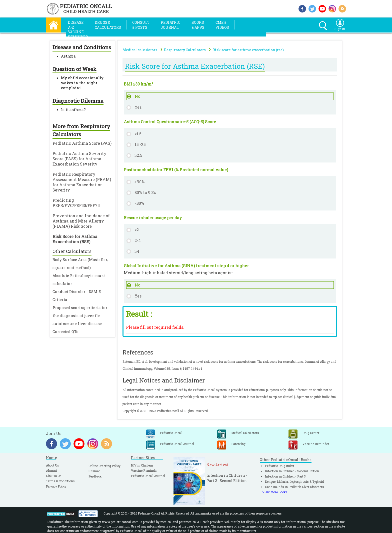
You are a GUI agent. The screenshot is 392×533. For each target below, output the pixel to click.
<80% (139, 203)
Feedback (95, 476)
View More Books (275, 492)
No (137, 96)
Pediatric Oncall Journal (148, 476)
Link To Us (54, 476)
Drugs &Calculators (108, 25)
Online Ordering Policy (104, 466)
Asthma (68, 56)
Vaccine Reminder (144, 470)
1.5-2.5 (140, 144)
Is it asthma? (73, 109)
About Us (52, 465)
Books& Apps (198, 25)
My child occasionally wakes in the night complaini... (82, 83)
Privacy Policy (56, 486)
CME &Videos (222, 25)
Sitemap (94, 471)
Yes (138, 107)
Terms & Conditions (60, 481)
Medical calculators (140, 50)
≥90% (139, 182)
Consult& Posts (141, 25)
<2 (137, 230)
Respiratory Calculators (185, 50)
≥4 (137, 251)
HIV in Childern (142, 465)
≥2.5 (138, 155)
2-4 (138, 240)
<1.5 (138, 134)
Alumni (51, 470)
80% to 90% (145, 192)
